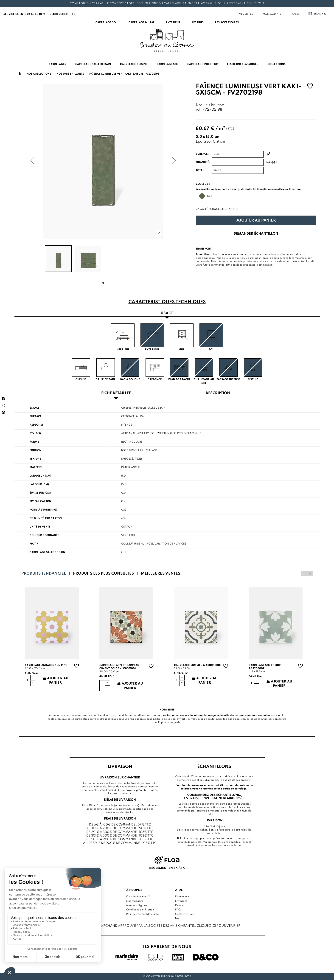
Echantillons (182, 897)
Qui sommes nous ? (138, 897)
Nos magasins (135, 901)
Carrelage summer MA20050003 (198, 665)
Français (319, 14)
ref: (199, 110)
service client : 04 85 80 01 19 (24, 14)
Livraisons (181, 901)
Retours (180, 905)
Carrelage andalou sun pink (46, 665)
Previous (304, 573)
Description (218, 393)
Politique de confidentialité (143, 914)
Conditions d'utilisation (140, 910)
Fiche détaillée (116, 393)
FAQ (178, 910)
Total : (201, 170)
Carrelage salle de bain (47, 552)
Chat (264, 719)
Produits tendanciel (44, 574)
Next (310, 573)
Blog (178, 918)
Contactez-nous (185, 914)
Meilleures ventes (161, 574)
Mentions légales (137, 905)
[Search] (63, 14)
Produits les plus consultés (103, 574)
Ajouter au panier (256, 220)
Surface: (202, 154)
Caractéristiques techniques (217, 209)
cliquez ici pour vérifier (219, 926)
